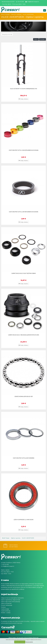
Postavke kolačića (29, 642)
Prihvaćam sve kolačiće (20, 642)
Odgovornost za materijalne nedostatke (12, 598)
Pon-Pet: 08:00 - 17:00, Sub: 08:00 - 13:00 (14, 4)
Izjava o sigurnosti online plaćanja (10, 602)
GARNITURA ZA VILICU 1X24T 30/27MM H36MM (24, 273)
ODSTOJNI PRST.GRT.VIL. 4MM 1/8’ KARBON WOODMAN (24, 212)
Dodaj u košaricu (23, 99)
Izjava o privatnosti (6, 603)
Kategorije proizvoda (7, 34)
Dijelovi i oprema (16, 14)
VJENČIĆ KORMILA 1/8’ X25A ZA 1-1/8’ (24, 397)
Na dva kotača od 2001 (8, 2)
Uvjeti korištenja (6, 611)
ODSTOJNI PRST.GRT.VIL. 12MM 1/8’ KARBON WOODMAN (24, 150)
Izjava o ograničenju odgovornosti (11, 600)
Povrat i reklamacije (7, 605)
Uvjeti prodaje (5, 609)
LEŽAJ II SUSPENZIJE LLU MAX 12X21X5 (24, 520)
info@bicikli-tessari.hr (32, 2)
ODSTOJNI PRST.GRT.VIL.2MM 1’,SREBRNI (24, 458)
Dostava (3, 607)
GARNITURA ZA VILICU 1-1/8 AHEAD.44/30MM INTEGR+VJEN (24, 335)
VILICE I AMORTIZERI (28, 14)
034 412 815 (20, 2)
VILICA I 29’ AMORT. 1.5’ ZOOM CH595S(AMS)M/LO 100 (24, 89)
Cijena (36, 39)
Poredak (43, 39)
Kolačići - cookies (6, 613)
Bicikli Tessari (5, 14)
